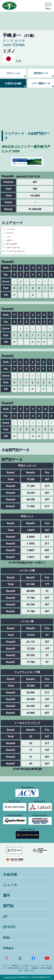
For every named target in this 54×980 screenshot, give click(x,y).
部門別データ (41, 73)
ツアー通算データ (41, 83)
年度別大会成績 (13, 83)
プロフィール (13, 73)
